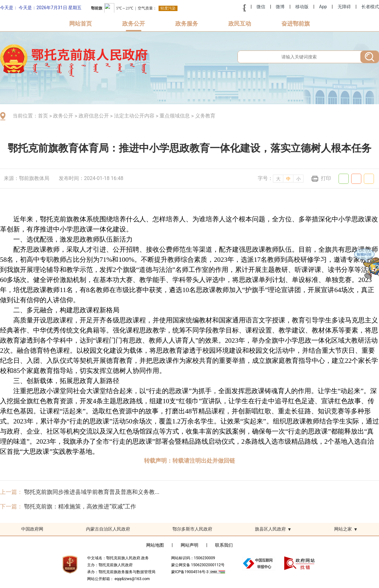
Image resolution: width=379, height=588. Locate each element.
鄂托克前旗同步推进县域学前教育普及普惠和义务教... (92, 492)
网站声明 (189, 545)
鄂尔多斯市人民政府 (192, 529)
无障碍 (344, 7)
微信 (261, 7)
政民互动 (240, 24)
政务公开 (134, 24)
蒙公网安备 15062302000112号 (198, 565)
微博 (280, 7)
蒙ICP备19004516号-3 (190, 572)
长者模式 (370, 7)
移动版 (302, 7)
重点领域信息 (175, 116)
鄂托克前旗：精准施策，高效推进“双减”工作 (80, 506)
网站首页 (81, 24)
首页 (43, 116)
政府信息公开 (94, 116)
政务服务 (187, 24)
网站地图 (155, 545)
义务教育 (205, 116)
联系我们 (224, 545)
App (323, 7)
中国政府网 (32, 529)
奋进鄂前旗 (296, 24)
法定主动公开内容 (134, 116)
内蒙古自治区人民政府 (108, 529)
